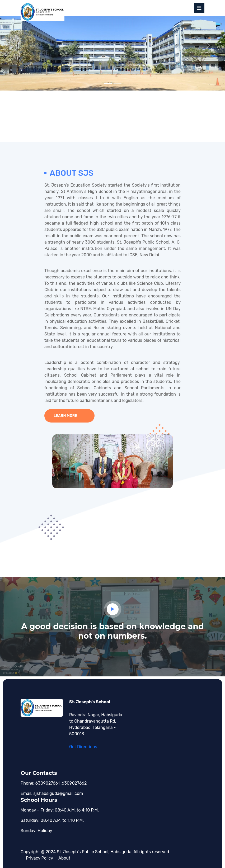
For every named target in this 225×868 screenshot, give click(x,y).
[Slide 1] (108, 83)
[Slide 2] (117, 83)
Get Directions (83, 747)
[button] (17, 45)
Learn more (65, 416)
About (64, 858)
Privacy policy (39, 858)
